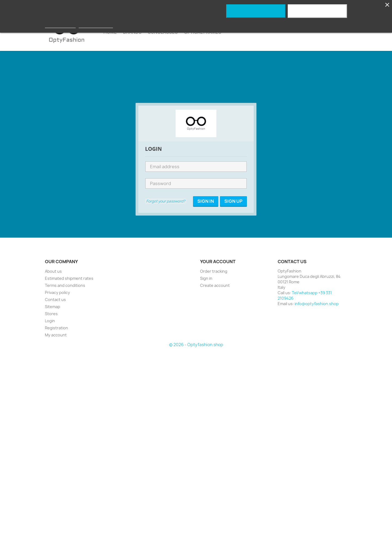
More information (60, 25)
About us (53, 271)
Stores (51, 314)
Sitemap (53, 307)
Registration (56, 328)
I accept (317, 11)
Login (50, 321)
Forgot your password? (166, 201)
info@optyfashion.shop (317, 304)
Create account (215, 285)
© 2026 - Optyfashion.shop (196, 345)
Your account (218, 262)
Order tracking (214, 271)
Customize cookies (96, 25)
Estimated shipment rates (69, 278)
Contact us (55, 300)
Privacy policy (57, 292)
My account (56, 335)
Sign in (206, 278)
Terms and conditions (65, 285)
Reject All (256, 11)
